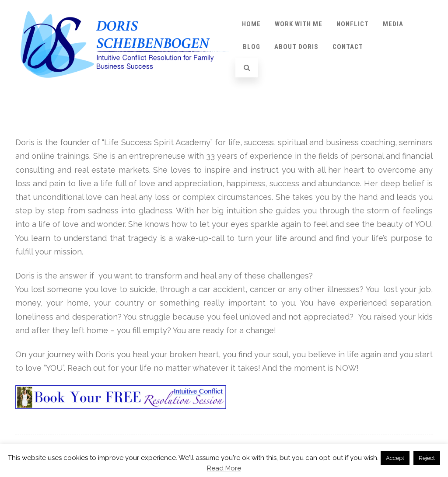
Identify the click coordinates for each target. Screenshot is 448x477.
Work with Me (299, 24)
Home (251, 24)
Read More (224, 468)
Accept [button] (395, 458)
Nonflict (353, 24)
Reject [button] (427, 458)
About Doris (296, 47)
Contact (348, 47)
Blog (252, 47)
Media (393, 24)
